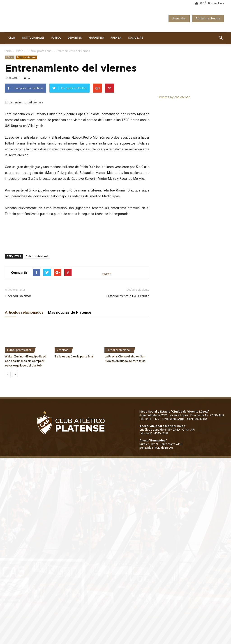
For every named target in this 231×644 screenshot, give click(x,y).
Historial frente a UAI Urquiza (128, 296)
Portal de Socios (208, 19)
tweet (107, 274)
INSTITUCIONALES (33, 38)
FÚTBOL (56, 38)
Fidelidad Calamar (18, 296)
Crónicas (62, 350)
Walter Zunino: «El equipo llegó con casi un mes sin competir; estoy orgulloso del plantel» (25, 361)
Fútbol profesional (40, 51)
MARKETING (96, 38)
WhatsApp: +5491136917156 (189, 419)
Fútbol (20, 51)
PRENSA (116, 38)
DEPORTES (75, 38)
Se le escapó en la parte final (74, 356)
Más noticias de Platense (70, 312)
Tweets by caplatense (174, 97)
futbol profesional (37, 256)
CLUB (12, 38)
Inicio (8, 51)
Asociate (179, 19)
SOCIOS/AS (136, 38)
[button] (221, 38)
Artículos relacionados (24, 312)
